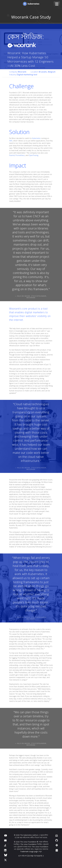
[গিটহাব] (57, 840)
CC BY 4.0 (18, 837)
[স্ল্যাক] (57, 845)
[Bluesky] (6, 855)
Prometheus (20, 155)
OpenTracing (34, 155)
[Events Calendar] (57, 850)
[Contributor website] (57, 835)
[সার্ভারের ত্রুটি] (5, 845)
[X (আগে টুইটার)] (5, 860)
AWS (11, 141)
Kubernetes (36, 138)
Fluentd (12, 155)
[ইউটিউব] (6, 835)
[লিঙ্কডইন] (5, 850)
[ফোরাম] (5, 840)
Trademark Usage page (29, 851)
